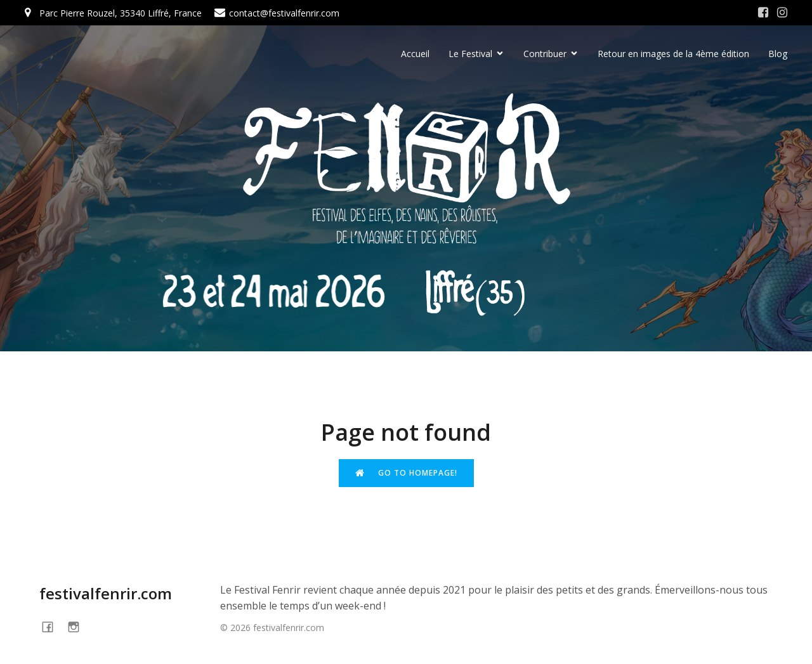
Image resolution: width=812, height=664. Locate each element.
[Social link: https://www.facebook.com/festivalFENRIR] (52, 627)
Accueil (415, 54)
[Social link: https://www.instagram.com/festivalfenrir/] (782, 13)
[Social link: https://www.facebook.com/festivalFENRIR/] (763, 13)
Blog (778, 54)
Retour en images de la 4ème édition (673, 54)
